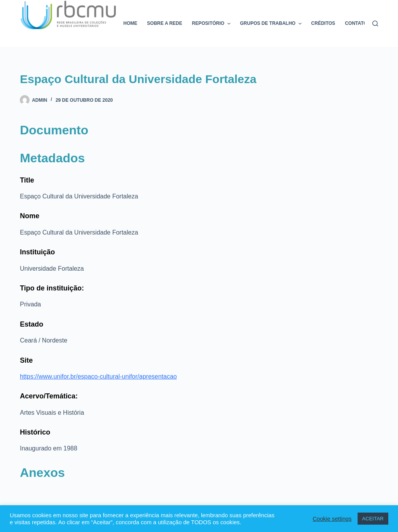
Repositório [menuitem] (212, 24)
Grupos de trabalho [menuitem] (272, 24)
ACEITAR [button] (373, 519)
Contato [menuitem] (356, 23)
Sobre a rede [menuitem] (164, 23)
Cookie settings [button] (332, 519)
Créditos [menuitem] (323, 23)
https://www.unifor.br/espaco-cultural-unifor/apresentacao (98, 376)
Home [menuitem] (130, 23)
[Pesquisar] (375, 23)
